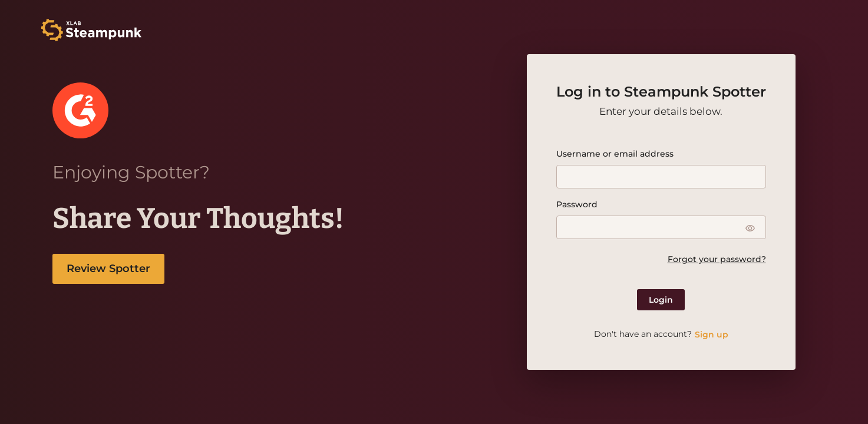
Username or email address (615, 154)
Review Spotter (108, 269)
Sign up (712, 334)
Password (577, 204)
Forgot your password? (717, 259)
